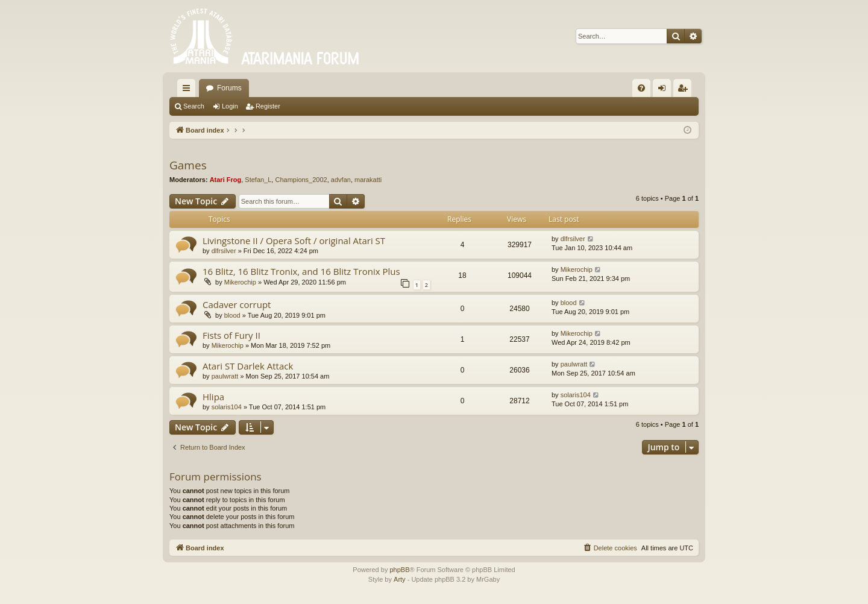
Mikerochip (240, 282)
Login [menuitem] (665, 90)
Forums (229, 88)
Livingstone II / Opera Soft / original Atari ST (294, 241)
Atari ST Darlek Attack (248, 366)
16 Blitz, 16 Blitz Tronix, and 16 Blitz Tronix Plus (301, 271)
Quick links (189, 90)
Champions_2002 (301, 180)
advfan (341, 180)
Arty (400, 579)
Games (188, 165)
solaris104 (227, 407)
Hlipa (213, 397)
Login (230, 106)
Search (194, 106)
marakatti (368, 180)
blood (232, 315)
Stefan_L (258, 180)
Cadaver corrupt (237, 304)
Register (268, 106)
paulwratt (225, 376)
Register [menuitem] (685, 90)
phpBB (399, 570)
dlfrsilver (224, 251)
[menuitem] (641, 88)
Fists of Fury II (231, 335)
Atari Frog (226, 180)
